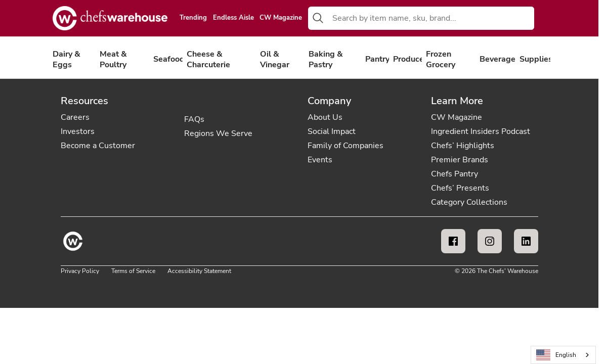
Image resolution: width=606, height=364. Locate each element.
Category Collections (469, 202)
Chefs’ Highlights (463, 146)
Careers (75, 117)
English (556, 355)
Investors (78, 131)
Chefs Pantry (454, 174)
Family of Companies (345, 146)
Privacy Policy (80, 271)
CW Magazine (281, 18)
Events (320, 160)
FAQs (194, 119)
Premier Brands (460, 160)
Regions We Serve (218, 133)
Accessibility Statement (199, 271)
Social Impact (332, 131)
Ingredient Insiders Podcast (481, 131)
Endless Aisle (233, 18)
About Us (325, 117)
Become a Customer (98, 146)
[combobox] (431, 18)
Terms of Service (133, 271)
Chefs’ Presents (460, 188)
